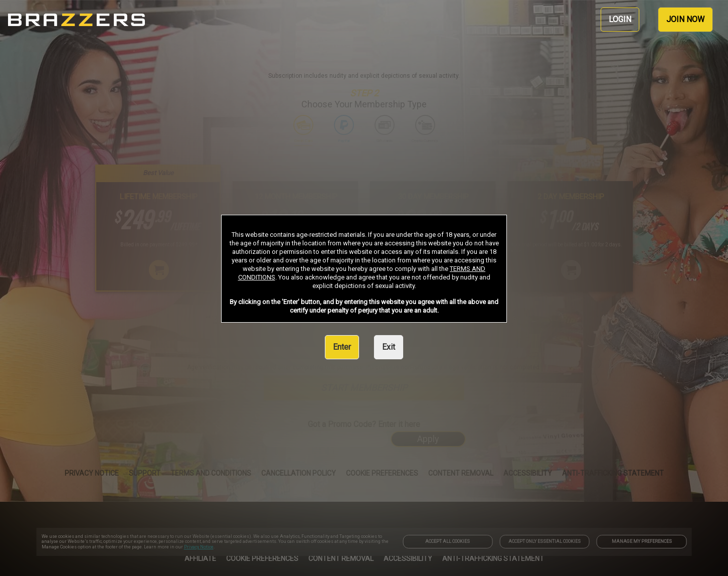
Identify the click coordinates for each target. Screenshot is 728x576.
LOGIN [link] (620, 19)
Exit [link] (389, 347)
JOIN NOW (685, 19)
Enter (342, 347)
